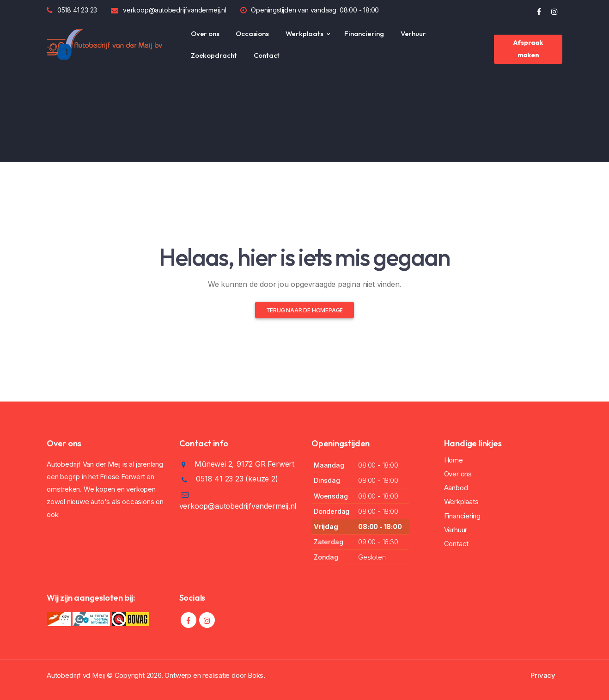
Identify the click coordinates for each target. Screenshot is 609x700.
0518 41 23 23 (77, 10)
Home (454, 460)
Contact (267, 55)
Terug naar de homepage (305, 310)
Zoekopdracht (214, 55)
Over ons (205, 33)
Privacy (543, 675)
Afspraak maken (528, 49)
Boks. (256, 675)
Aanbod (456, 488)
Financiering (364, 33)
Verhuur (413, 33)
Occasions (252, 33)
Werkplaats (304, 33)
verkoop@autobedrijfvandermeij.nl (175, 10)
